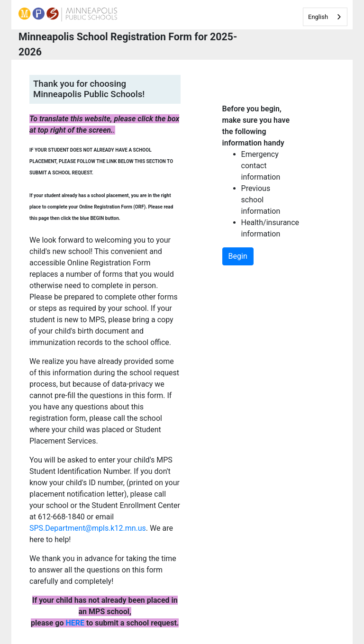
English (318, 17)
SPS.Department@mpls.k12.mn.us (88, 528)
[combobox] (325, 17)
